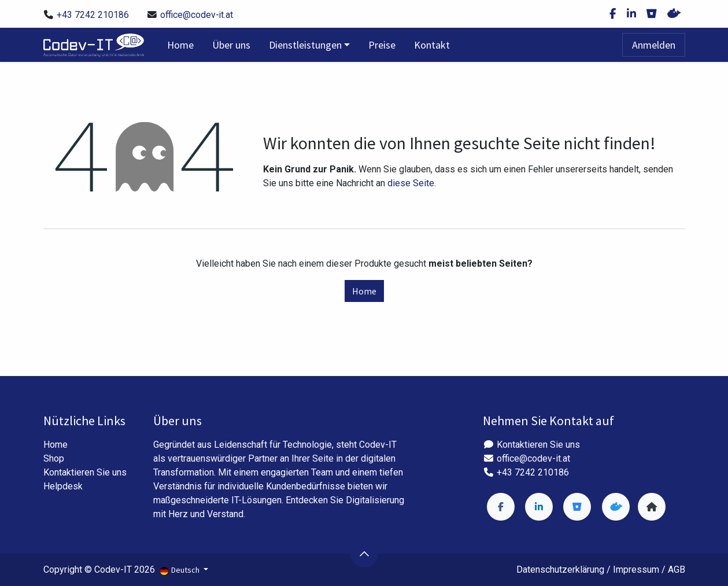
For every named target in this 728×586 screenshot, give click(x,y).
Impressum (636, 570)
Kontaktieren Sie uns (85, 472)
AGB (677, 570)
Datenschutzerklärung (560, 570)
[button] (364, 554)
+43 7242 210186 (93, 15)
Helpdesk (63, 486)
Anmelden (654, 45)
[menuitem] (180, 45)
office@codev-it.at (197, 15)
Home (364, 291)
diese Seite (411, 183)
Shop (54, 458)
